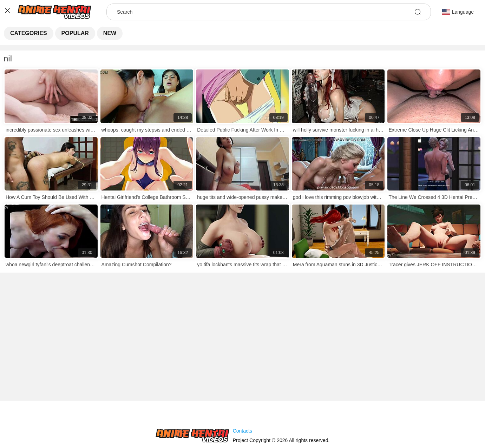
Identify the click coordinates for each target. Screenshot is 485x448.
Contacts (242, 431)
